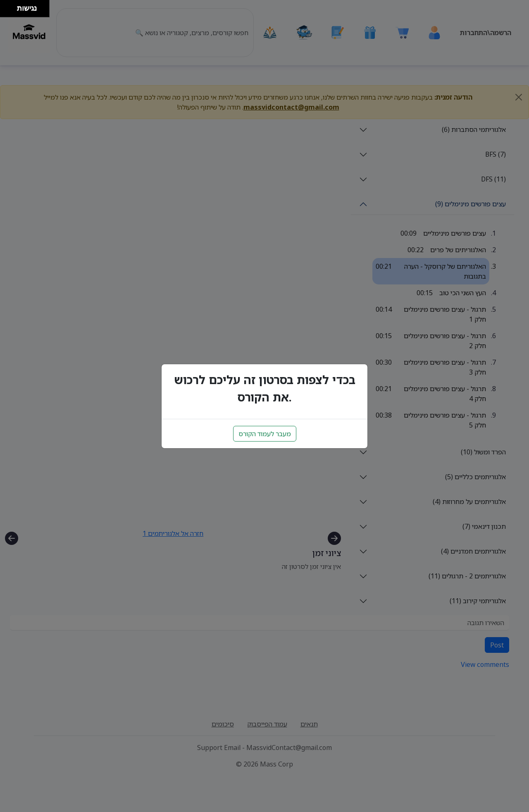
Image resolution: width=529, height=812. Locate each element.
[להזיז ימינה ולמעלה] (11, 6)
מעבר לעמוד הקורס (265, 434)
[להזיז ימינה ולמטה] (11, 11)
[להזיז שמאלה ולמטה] (6, 11)
